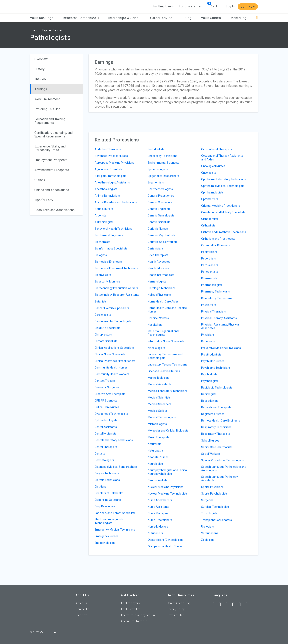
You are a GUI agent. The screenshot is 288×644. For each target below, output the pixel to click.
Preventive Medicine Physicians (221, 348)
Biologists (101, 255)
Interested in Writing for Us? (138, 615)
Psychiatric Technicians (216, 368)
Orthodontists (210, 219)
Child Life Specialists (107, 328)
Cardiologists (103, 315)
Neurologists (156, 464)
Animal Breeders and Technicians (116, 202)
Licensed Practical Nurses (164, 371)
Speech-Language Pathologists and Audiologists (224, 469)
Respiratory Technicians (216, 427)
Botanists (101, 301)
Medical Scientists (159, 398)
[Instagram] (235, 605)
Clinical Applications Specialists (114, 348)
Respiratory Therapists (216, 434)
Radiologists (209, 394)
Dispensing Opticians (108, 500)
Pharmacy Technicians (215, 291)
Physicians (208, 335)
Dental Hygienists (105, 434)
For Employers (163, 6)
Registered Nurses (213, 414)
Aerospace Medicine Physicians (114, 163)
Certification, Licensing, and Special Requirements (53, 135)
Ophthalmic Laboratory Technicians (223, 179)
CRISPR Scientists (106, 401)
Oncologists (209, 173)
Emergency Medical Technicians (115, 530)
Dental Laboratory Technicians (114, 440)
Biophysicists (103, 275)
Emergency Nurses (106, 536)
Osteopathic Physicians (216, 245)
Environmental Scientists (163, 163)
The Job (40, 79)
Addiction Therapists (108, 149)
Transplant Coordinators (216, 520)
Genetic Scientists (159, 222)
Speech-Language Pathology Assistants (219, 479)
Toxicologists (209, 513)
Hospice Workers (158, 318)
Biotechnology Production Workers (116, 288)
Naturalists (155, 444)
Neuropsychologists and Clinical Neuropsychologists (168, 472)
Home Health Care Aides (163, 301)
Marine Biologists (159, 378)
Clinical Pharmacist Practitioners (115, 361)
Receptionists (210, 401)
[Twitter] (228, 605)
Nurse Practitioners (160, 520)
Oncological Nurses (213, 166)
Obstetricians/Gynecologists (166, 540)
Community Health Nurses (111, 368)
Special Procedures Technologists (222, 460)
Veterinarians (210, 533)
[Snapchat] (248, 605)
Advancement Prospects (52, 170)
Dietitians (100, 487)
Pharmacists (209, 278)
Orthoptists (208, 225)
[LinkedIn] (222, 605)
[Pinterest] (242, 605)
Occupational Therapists (217, 149)
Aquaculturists (104, 209)
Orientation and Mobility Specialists (223, 212)
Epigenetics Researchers (163, 176)
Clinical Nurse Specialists (110, 354)
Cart (214, 6)
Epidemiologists (158, 169)
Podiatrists (208, 341)
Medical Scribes (158, 411)
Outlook (40, 180)
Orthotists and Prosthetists (218, 239)
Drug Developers (105, 506)
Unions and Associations (52, 190)
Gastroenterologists (160, 189)
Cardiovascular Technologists (113, 321)
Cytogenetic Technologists (111, 414)
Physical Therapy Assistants (219, 318)
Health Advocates (159, 262)
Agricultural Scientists (108, 169)
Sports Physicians (212, 487)
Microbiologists (157, 424)
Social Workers (210, 454)
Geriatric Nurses (158, 229)
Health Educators (159, 268)
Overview (41, 59)
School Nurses (210, 441)
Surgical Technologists (215, 507)
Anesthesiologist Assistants (112, 182)
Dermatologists (104, 460)
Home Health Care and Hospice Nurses (167, 310)
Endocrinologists (105, 543)
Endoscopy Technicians (162, 156)
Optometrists (210, 199)
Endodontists (156, 149)
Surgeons (207, 500)
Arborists (100, 215)
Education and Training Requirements (50, 121)
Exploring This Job (47, 109)
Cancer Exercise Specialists (112, 308)
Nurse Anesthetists (160, 500)
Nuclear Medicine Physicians (166, 487)
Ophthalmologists (212, 192)
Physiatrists (209, 305)
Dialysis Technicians (107, 473)
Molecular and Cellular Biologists (168, 431)
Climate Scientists (106, 341)
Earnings (41, 89)
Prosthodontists (211, 355)
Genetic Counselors (160, 202)
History (39, 69)
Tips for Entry (44, 200)
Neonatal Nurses (158, 457)
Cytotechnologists (106, 420)
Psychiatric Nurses (213, 361)
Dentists (100, 454)
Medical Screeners (159, 404)
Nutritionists (155, 533)
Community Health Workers (112, 374)
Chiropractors (103, 335)
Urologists (207, 527)
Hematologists (157, 281)
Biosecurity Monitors (107, 281)
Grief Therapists (158, 255)
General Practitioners (161, 196)
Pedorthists (208, 258)
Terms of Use (175, 615)
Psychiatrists (209, 374)
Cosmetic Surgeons (107, 387)
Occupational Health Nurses (165, 546)
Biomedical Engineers (108, 262)
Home (34, 30)
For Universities (190, 6)
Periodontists (210, 272)
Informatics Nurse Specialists (166, 341)
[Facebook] (215, 605)
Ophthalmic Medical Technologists (223, 186)
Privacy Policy (176, 609)
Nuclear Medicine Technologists (168, 494)
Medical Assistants (160, 384)
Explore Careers (53, 30)
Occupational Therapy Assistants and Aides (222, 157)
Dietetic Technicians (107, 480)
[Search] (257, 18)
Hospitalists (155, 325)
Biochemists (102, 242)
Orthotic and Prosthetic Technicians (224, 232)
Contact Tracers (105, 381)
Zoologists (208, 540)
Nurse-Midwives (158, 527)
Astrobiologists (104, 222)
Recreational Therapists (216, 407)
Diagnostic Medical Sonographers (116, 467)
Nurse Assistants (158, 507)
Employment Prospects (51, 160)
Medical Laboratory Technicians (168, 391)
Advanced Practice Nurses (111, 156)
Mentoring (238, 18)
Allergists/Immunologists (110, 176)
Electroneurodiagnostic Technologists (109, 521)
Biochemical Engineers (109, 235)
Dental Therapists (106, 447)
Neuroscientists (158, 480)
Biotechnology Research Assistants (117, 295)
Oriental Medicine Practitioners (221, 206)
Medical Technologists (162, 417)
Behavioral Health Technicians (113, 229)
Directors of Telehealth (109, 493)
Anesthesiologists (106, 189)
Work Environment (47, 99)
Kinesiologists (156, 348)
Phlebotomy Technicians (217, 298)
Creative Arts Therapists (110, 394)
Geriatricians (156, 248)
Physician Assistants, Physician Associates (221, 326)
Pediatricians (209, 252)
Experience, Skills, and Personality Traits (50, 148)
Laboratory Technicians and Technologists (165, 356)
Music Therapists (159, 437)
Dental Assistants (106, 427)
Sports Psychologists (214, 494)
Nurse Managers (158, 513)
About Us (81, 603)
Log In (230, 6)
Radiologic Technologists (217, 388)
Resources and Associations (54, 210)
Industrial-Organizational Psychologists (163, 333)
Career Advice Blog (179, 603)
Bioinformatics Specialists (111, 248)
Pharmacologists (212, 285)
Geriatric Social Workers (163, 242)
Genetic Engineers (159, 209)
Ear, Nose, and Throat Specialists (115, 513)
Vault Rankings (42, 18)
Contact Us (83, 609)
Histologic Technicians (162, 288)
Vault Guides (211, 18)
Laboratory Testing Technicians (167, 365)
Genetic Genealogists (161, 215)
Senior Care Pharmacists (217, 447)
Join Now (248, 7)
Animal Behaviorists (107, 196)
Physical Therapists (213, 311)
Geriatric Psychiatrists (161, 235)
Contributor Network (134, 621)
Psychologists (210, 381)
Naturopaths (156, 451)
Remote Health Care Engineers (221, 421)
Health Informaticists (161, 275)
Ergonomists (156, 182)
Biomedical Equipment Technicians (117, 268)
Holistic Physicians (159, 295)
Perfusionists (210, 265)
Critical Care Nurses (107, 407)
